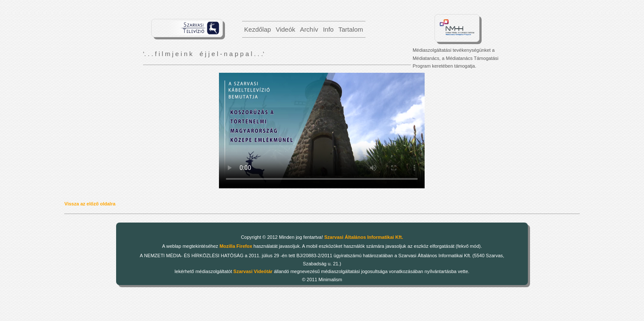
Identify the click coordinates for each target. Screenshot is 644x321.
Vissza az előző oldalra (90, 204)
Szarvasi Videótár (253, 271)
